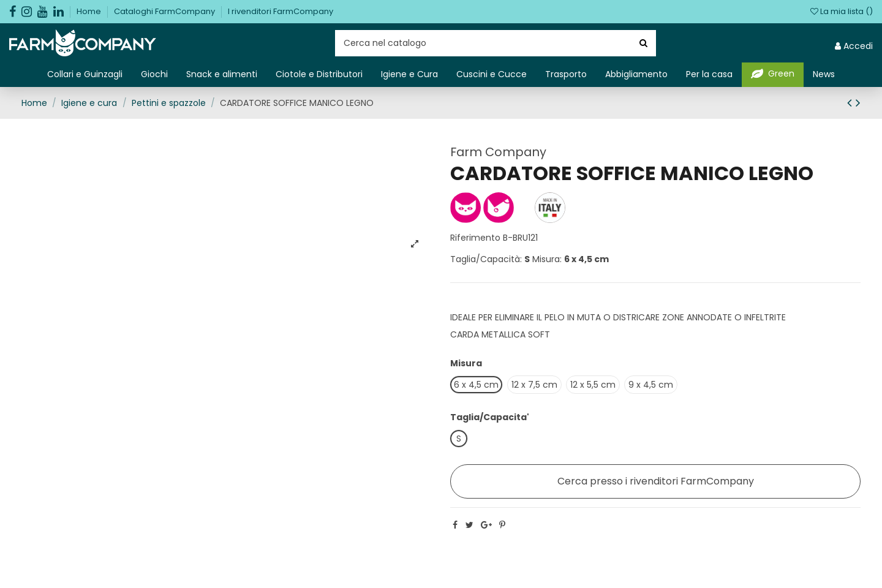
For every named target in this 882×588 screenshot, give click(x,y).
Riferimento (475, 238)
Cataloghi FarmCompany (165, 11)
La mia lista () (842, 11)
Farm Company (498, 152)
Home (90, 11)
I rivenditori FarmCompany (281, 11)
